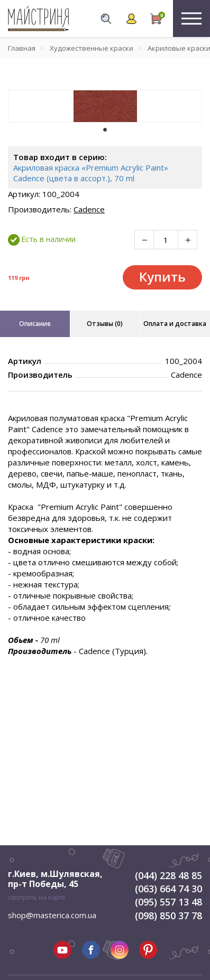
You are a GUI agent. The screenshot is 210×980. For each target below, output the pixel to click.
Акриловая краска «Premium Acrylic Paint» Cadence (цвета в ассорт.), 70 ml (91, 173)
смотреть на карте (37, 897)
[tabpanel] (105, 106)
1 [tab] (105, 130)
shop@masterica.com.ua (52, 915)
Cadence (89, 209)
